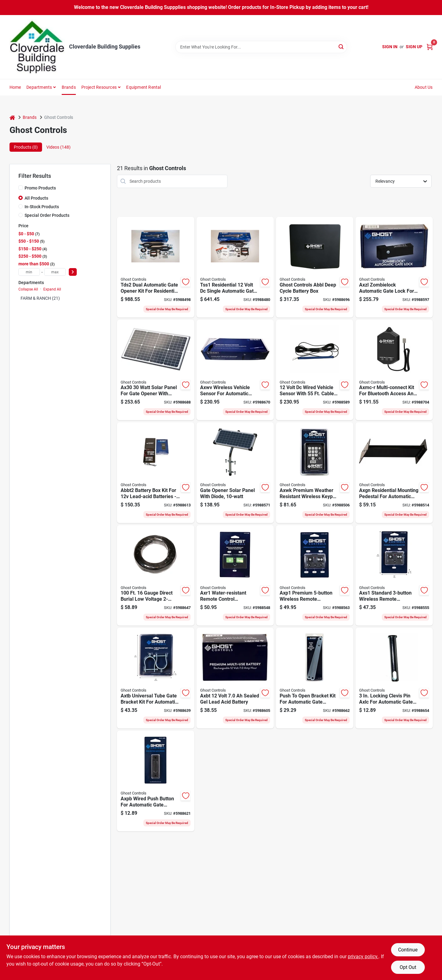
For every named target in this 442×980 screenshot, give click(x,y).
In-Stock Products (42, 207)
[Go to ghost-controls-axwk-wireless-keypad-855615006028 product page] (315, 473)
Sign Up (414, 47)
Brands (69, 87)
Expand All (52, 289)
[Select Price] (73, 272)
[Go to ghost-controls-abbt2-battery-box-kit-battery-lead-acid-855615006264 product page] (156, 473)
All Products (36, 198)
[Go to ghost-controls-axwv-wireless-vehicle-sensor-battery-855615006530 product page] (235, 370)
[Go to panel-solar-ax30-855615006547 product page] (156, 370)
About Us (424, 87)
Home (15, 87)
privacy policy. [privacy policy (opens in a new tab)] (363, 957)
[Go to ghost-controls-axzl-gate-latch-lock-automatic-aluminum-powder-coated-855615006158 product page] (394, 267)
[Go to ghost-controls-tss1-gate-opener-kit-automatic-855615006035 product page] (235, 267)
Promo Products (40, 188)
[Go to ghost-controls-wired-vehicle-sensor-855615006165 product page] (315, 370)
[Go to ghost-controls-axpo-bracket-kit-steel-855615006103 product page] (315, 678)
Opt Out (408, 967)
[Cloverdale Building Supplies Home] (37, 47)
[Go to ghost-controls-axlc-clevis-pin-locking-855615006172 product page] (394, 678)
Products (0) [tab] (26, 147)
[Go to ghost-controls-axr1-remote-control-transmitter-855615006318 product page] (235, 576)
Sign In (390, 47)
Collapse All (28, 289)
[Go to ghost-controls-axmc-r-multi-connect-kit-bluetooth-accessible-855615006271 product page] (394, 370)
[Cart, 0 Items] (430, 47)
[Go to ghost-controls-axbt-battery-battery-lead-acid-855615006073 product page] (235, 678)
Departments (39, 87)
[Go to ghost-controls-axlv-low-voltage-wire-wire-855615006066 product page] (156, 576)
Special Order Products (47, 215)
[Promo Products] (21, 188)
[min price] (29, 272)
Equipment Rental (143, 87)
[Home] (12, 117)
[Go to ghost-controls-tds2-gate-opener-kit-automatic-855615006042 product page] (156, 267)
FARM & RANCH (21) (40, 298)
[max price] (55, 272)
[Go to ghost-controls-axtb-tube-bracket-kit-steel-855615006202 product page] (156, 678)
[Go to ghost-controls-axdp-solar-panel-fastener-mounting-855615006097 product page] (235, 473)
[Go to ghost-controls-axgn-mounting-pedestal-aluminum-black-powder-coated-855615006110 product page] (394, 473)
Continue (408, 950)
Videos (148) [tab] (58, 147)
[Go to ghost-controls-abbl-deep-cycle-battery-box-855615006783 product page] (315, 267)
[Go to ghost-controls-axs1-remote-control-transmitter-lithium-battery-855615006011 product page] (394, 576)
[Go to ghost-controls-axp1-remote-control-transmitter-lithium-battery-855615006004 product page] (315, 576)
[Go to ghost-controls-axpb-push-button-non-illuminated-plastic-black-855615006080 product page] (156, 781)
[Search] (341, 47)
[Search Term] (261, 47)
